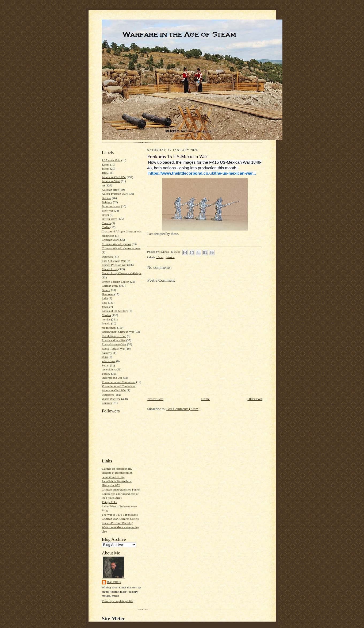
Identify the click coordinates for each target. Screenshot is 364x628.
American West (111, 181)
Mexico (106, 315)
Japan (105, 307)
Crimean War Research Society (120, 519)
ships (105, 357)
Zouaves (107, 403)
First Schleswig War (114, 261)
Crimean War (110, 240)
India (105, 298)
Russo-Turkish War (113, 349)
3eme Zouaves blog (114, 477)
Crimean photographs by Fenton (121, 489)
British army (109, 219)
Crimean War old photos (116, 244)
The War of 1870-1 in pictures (120, 515)
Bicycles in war (111, 206)
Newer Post (155, 399)
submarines (109, 361)
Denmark (108, 256)
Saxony (106, 353)
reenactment (109, 328)
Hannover (108, 294)
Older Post (255, 399)
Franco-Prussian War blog (117, 523)
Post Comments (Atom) (183, 409)
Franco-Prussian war (114, 265)
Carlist (106, 227)
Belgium (107, 202)
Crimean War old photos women (121, 248)
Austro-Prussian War (114, 194)
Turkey (106, 374)
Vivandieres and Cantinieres (119, 382)
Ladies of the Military (115, 311)
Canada (106, 223)
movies (106, 319)
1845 (105, 173)
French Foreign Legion (116, 282)
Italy (105, 302)
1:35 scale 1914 (111, 160)
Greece (106, 290)
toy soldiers (109, 369)
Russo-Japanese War (114, 344)
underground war (112, 378)
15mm (106, 169)
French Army (110, 269)
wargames (108, 395)
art (104, 185)
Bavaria (107, 198)
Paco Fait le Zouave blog (117, 481)
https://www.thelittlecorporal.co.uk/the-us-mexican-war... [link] (202, 173)
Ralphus (114, 582)
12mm (106, 164)
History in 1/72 (111, 485)
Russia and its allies (114, 340)
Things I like (110, 502)
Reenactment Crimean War (118, 332)
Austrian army (110, 190)
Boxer (106, 215)
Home (205, 399)
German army (110, 286)
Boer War (108, 210)
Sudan (106, 365)
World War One (111, 399)
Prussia (106, 323)
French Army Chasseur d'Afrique (122, 273)
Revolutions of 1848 (114, 336)
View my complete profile (118, 601)
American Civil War (114, 177)
